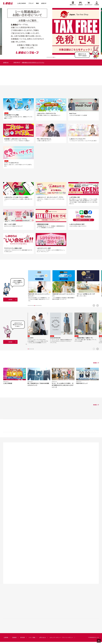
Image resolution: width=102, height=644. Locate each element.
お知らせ (44, 3)
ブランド (31, 3)
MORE (10, 301)
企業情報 (6, 640)
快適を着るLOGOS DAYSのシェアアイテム (63, 62)
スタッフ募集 (32, 640)
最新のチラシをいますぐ (82, 55)
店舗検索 (14, 640)
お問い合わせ (42, 640)
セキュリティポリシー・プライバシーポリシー (61, 640)
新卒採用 (23, 640)
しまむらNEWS (22, 3)
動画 (37, 3)
